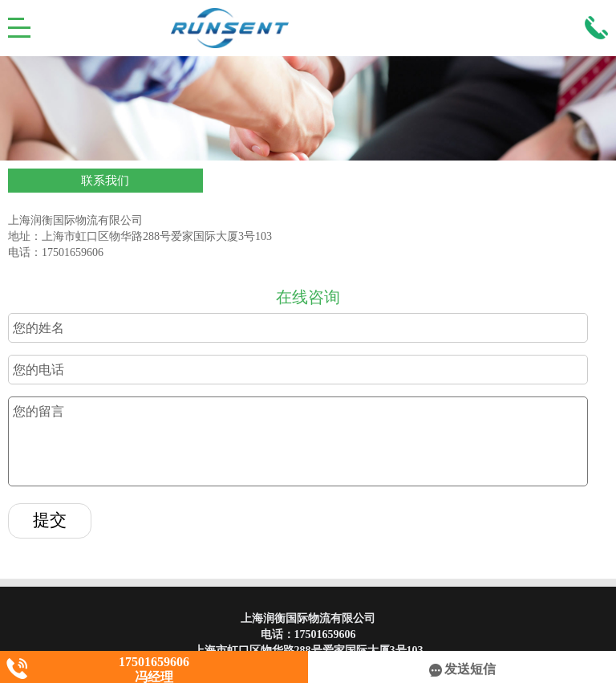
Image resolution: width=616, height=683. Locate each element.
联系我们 (105, 181)
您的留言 (298, 441)
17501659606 (325, 634)
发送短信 (462, 669)
